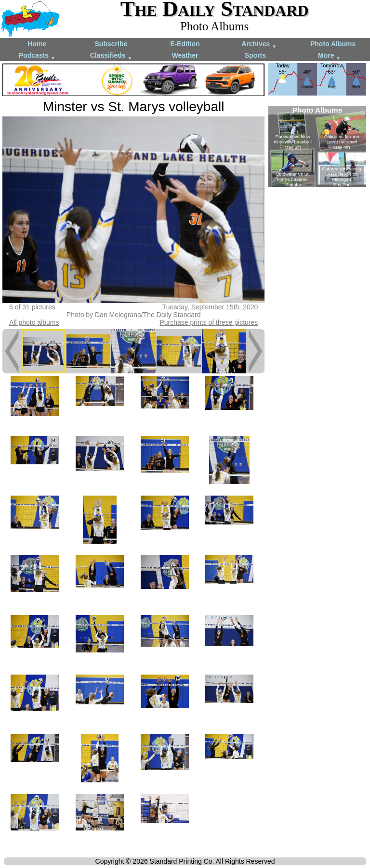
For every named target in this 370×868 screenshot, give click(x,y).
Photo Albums (333, 44)
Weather (185, 55)
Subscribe (111, 44)
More (329, 56)
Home (37, 44)
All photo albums (34, 322)
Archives (259, 45)
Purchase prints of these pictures (209, 322)
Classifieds (111, 56)
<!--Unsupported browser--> (317, 147)
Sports (255, 55)
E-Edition (185, 44)
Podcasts (37, 56)
